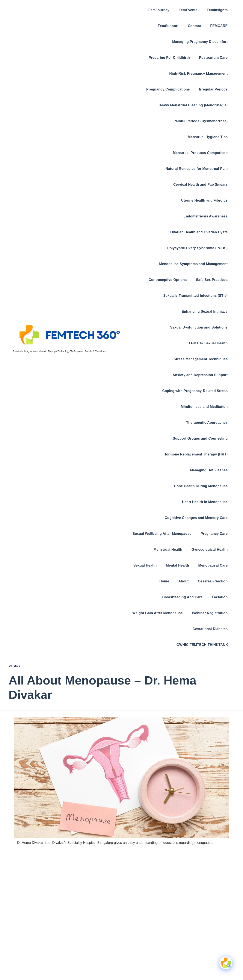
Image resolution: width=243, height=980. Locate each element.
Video (14, 666)
